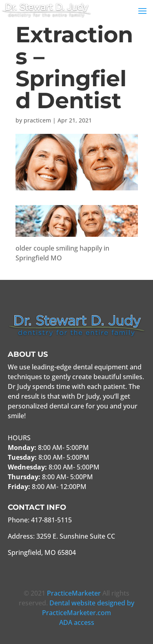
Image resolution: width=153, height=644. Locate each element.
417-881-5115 (51, 520)
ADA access (77, 622)
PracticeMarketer (74, 593)
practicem (37, 120)
